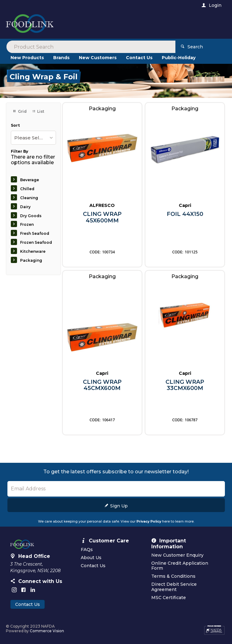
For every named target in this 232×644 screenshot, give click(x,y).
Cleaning (29, 198)
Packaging (31, 260)
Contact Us (28, 604)
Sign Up (119, 506)
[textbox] (91, 25)
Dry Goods (31, 216)
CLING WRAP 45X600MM (102, 217)
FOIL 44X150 (185, 214)
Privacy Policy (149, 521)
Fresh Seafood (35, 233)
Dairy (25, 207)
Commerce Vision (47, 631)
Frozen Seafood (36, 242)
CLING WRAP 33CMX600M (185, 385)
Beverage (30, 180)
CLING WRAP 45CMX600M (102, 385)
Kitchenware (33, 251)
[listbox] (33, 138)
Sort (15, 125)
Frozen (27, 224)
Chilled (27, 189)
